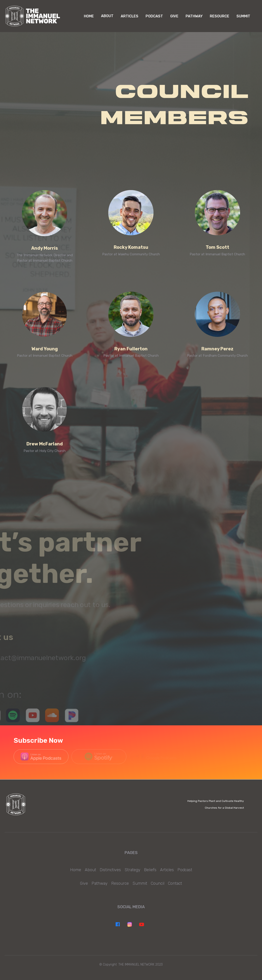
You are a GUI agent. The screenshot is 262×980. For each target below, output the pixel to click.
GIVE (174, 16)
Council (158, 883)
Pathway (100, 883)
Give (84, 883)
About (90, 870)
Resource (120, 883)
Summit (243, 16)
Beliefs (150, 870)
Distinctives (110, 870)
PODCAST (154, 16)
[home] (33, 16)
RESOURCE (220, 16)
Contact (175, 883)
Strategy (132, 870)
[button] (107, 16)
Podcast (185, 870)
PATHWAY (194, 16)
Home (89, 16)
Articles (130, 16)
